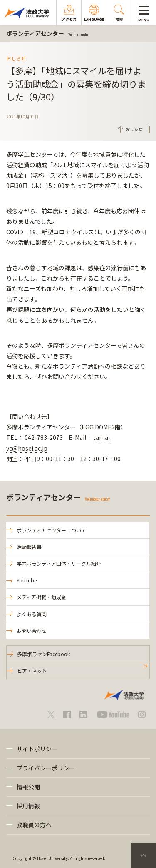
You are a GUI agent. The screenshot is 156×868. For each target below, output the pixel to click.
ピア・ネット (32, 671)
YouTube (27, 580)
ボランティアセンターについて (51, 530)
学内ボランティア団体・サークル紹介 (59, 563)
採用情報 (28, 806)
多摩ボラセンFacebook (43, 654)
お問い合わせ (32, 631)
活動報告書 (29, 547)
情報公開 (28, 787)
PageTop (144, 855)
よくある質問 (32, 614)
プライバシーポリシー (46, 768)
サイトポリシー (37, 749)
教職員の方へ (34, 825)
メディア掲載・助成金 (41, 597)
